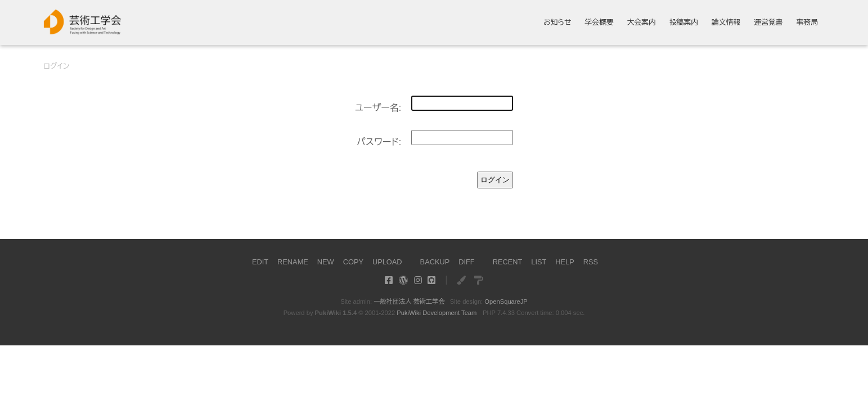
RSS (591, 262)
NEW (326, 262)
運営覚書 (768, 23)
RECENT (508, 262)
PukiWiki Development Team (437, 313)
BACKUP (435, 262)
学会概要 (599, 23)
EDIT (260, 262)
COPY (353, 262)
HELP (565, 262)
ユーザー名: (378, 108)
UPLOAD (387, 262)
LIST (539, 262)
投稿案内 (684, 23)
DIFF (466, 262)
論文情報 (726, 23)
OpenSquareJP (506, 301)
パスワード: (379, 142)
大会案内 (642, 23)
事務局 (807, 23)
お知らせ (557, 23)
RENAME (293, 262)
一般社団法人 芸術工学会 (409, 301)
